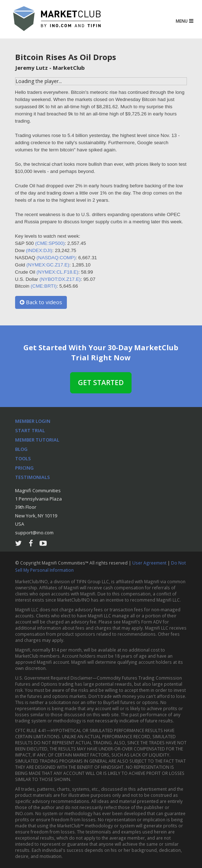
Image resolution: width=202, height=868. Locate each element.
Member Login (33, 421)
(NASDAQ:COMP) (56, 258)
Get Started (101, 383)
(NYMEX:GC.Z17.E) (48, 265)
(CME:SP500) (50, 243)
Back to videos (41, 302)
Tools (23, 458)
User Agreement (150, 563)
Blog (21, 449)
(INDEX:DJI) (39, 250)
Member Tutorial (37, 440)
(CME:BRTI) (43, 286)
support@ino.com (34, 533)
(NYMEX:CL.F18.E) (58, 272)
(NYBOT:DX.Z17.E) (60, 279)
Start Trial (30, 430)
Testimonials (33, 477)
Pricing (24, 468)
